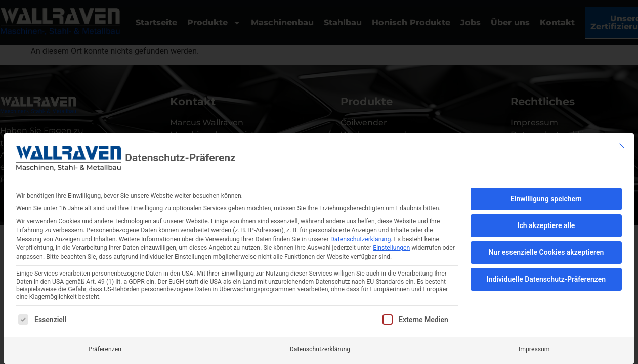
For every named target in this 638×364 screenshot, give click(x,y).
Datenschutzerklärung (360, 239)
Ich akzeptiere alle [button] (546, 225)
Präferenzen (104, 349)
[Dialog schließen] (622, 146)
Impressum (534, 349)
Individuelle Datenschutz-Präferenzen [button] (546, 279)
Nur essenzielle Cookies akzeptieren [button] (546, 252)
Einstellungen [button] (391, 248)
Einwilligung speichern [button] (546, 199)
